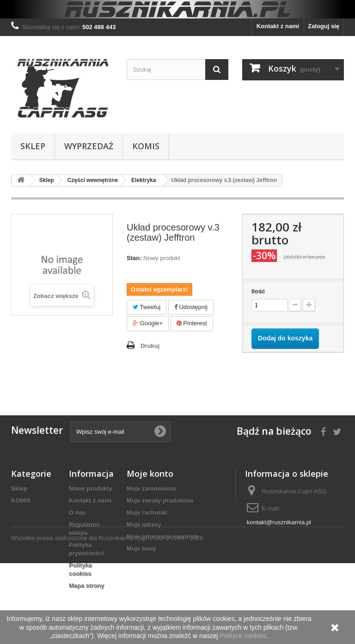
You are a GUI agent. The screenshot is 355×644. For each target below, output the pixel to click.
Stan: (134, 258)
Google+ (148, 323)
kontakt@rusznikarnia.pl (279, 522)
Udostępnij (191, 307)
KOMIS (146, 146)
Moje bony (141, 549)
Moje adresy (144, 525)
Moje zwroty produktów (160, 501)
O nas (77, 513)
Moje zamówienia (151, 489)
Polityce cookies (243, 636)
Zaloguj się (324, 26)
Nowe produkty (91, 489)
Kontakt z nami (278, 26)
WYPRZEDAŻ (89, 146)
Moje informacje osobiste (163, 537)
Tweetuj (147, 307)
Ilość (258, 291)
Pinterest (192, 323)
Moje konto (150, 474)
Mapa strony (87, 586)
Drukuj (150, 346)
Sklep (33, 146)
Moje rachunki (147, 513)
